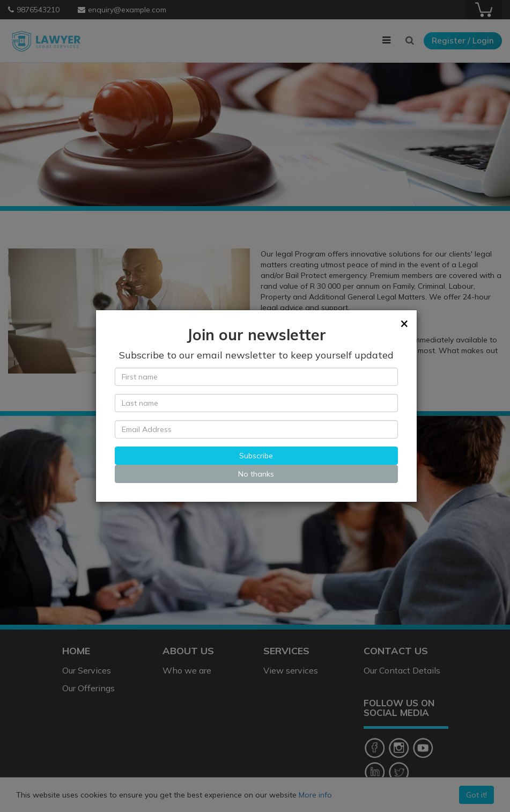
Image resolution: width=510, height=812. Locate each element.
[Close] (404, 323)
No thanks (256, 474)
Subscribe (256, 456)
